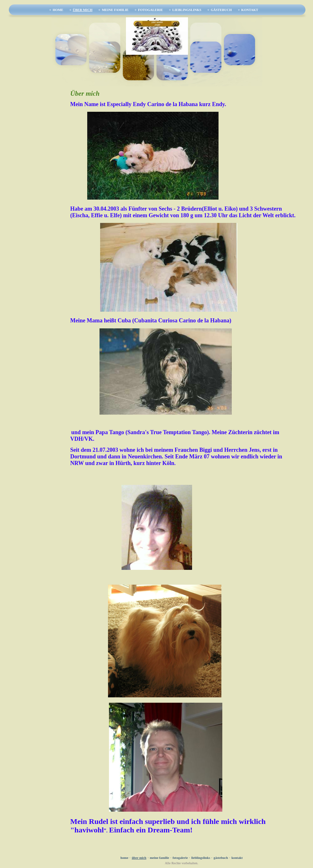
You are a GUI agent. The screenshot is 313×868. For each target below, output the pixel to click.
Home (58, 10)
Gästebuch (221, 10)
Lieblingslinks (187, 10)
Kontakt (250, 10)
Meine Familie (115, 10)
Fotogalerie (150, 10)
